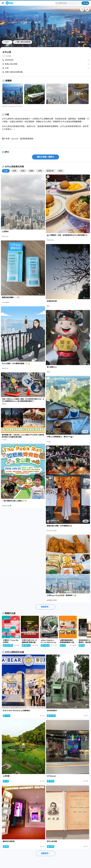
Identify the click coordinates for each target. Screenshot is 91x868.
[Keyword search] (69, 3)
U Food (4, 440)
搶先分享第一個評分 (45, 157)
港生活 (4, 404)
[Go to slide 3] (44, 46)
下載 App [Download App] (85, 3)
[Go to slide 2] (43, 46)
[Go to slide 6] (49, 46)
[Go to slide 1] (41, 46)
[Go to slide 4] (46, 46)
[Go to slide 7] (50, 46)
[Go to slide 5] (47, 46)
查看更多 (46, 607)
